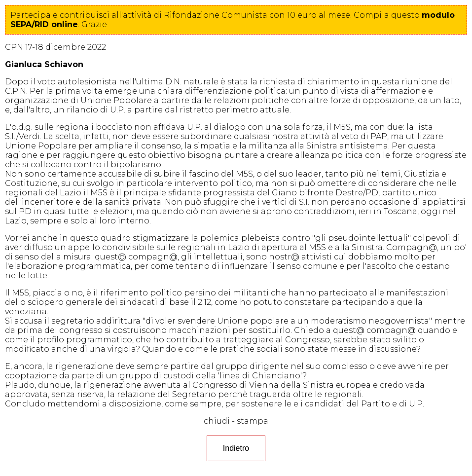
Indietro (236, 448)
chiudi (217, 421)
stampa (253, 421)
